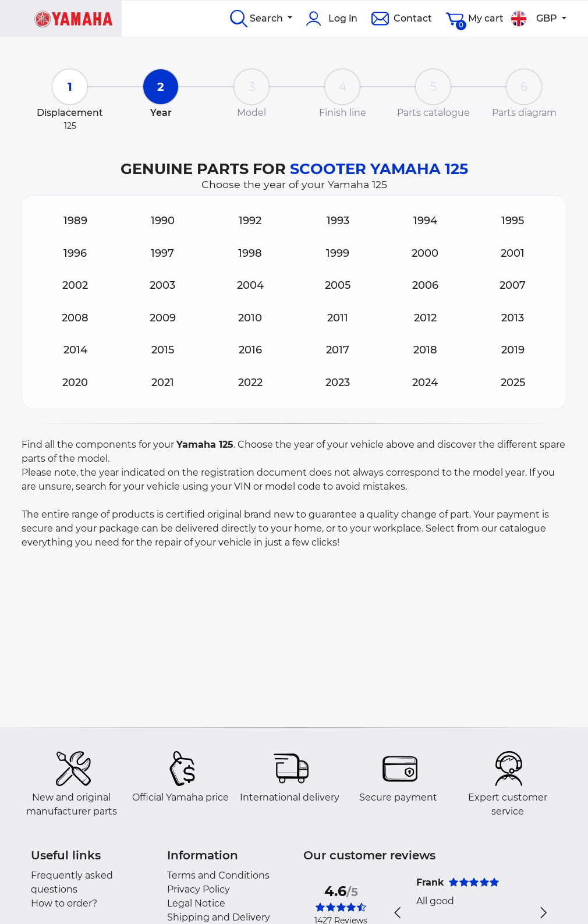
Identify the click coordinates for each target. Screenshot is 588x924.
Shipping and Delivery (219, 917)
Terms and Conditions (218, 875)
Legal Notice (196, 903)
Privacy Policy (199, 889)
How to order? (64, 903)
